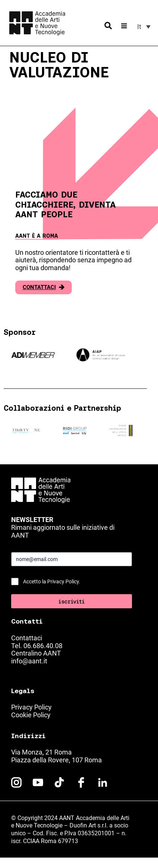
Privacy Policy (31, 707)
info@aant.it (29, 661)
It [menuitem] (139, 27)
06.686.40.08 (43, 646)
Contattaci (43, 287)
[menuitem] (144, 27)
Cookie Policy (31, 715)
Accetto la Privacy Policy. (52, 582)
